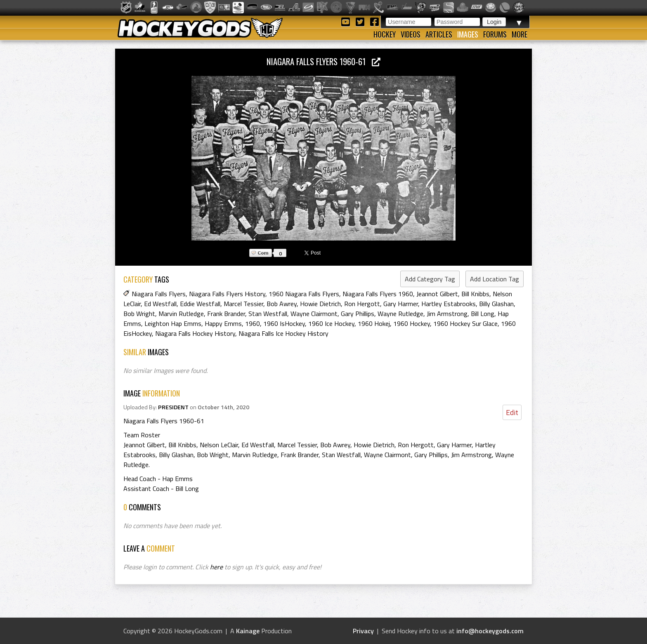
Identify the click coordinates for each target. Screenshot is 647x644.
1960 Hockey (412, 323)
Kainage (248, 631)
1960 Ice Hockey (331, 323)
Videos (411, 34)
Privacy (363, 631)
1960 (253, 323)
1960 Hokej (374, 323)
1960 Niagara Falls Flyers (304, 294)
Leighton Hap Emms (173, 323)
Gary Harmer (401, 304)
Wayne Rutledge (400, 314)
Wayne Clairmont (314, 314)
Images (468, 34)
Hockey (385, 34)
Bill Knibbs (475, 294)
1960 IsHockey (284, 323)
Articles (439, 34)
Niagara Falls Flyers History (227, 294)
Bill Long (483, 314)
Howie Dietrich (320, 304)
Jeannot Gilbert (437, 294)
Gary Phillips (358, 314)
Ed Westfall (160, 304)
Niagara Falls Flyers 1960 (378, 294)
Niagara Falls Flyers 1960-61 (323, 61)
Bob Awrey (282, 304)
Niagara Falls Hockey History (195, 333)
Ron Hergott (362, 304)
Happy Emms (223, 323)
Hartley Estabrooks (449, 304)
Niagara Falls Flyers (159, 294)
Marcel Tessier (243, 304)
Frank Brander (226, 314)
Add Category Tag (430, 279)
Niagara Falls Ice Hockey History (283, 333)
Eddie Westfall (200, 304)
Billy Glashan (496, 304)
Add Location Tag (495, 279)
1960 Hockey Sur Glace (465, 323)
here (216, 567)
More (519, 34)
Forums (495, 34)
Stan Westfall (268, 314)
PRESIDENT (173, 407)
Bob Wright (139, 314)
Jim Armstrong (447, 314)
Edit (512, 412)
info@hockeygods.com (490, 631)
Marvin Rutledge (181, 314)
